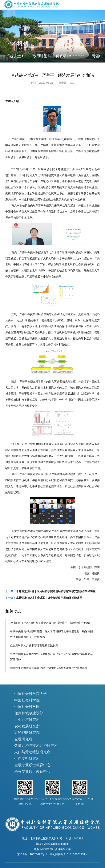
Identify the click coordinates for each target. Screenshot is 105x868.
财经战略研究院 (27, 733)
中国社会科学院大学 (31, 694)
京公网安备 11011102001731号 (69, 854)
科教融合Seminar (70, 56)
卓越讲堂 (14, 56)
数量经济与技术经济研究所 (36, 746)
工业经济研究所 (27, 720)
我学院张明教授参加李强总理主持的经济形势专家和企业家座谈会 (49, 668)
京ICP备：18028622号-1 (32, 854)
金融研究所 (23, 739)
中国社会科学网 (27, 707)
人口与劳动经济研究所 (32, 752)
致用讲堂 (40, 56)
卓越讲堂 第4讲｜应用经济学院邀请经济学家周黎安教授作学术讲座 (56, 591)
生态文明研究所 (27, 759)
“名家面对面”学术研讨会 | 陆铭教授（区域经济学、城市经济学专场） (51, 623)
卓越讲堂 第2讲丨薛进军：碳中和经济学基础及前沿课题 (49, 598)
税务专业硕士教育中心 (32, 771)
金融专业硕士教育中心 (32, 765)
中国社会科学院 (27, 700)
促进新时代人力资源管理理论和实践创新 (34, 645)
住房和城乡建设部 (29, 713)
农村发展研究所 (27, 726)
